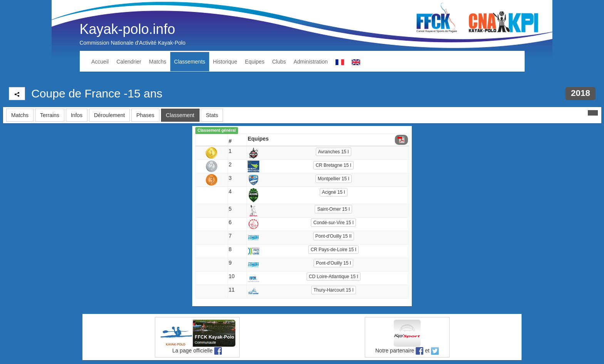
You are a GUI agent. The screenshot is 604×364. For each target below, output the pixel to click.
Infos (77, 115)
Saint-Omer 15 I (333, 209)
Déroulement (109, 115)
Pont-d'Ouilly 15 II (334, 236)
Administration (311, 62)
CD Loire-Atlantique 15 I (334, 277)
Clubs (279, 62)
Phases (145, 115)
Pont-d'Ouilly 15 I (333, 263)
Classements (190, 62)
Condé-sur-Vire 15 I (333, 223)
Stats (212, 115)
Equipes (255, 62)
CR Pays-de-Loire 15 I (333, 250)
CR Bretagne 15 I (333, 165)
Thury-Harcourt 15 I (334, 290)
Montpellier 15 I (334, 179)
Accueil (100, 62)
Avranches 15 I (334, 152)
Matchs (158, 62)
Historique (225, 62)
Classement (180, 115)
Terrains (50, 115)
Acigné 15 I (334, 192)
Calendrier (129, 62)
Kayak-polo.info (128, 29)
